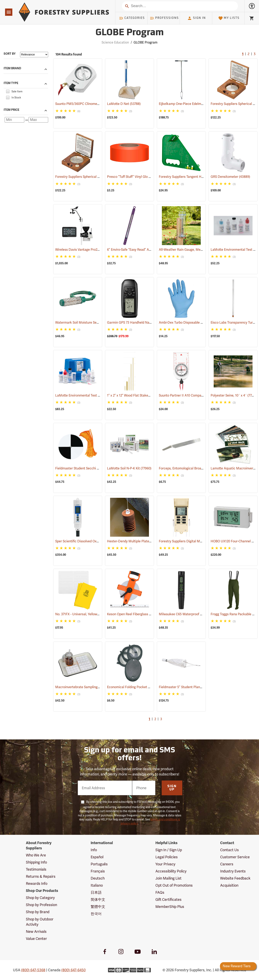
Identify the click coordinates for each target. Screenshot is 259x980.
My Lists (229, 18)
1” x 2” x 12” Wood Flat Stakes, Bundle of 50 (144, 395)
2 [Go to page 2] (249, 54)
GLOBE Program (145, 42)
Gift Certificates (168, 899)
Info (94, 850)
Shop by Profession (41, 905)
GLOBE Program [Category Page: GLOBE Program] (130, 33)
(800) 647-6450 (73, 970)
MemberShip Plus (170, 907)
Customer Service (235, 857)
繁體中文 (98, 907)
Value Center (36, 939)
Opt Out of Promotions (174, 885)
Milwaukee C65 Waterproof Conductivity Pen (197, 614)
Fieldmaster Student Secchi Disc (85, 468)
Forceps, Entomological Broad (187, 468)
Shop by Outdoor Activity (40, 922)
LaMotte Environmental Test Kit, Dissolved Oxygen (98, 395)
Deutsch (98, 878)
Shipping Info (36, 862)
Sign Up (172, 788)
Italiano (97, 885)
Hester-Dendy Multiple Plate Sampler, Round (146, 541)
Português (99, 864)
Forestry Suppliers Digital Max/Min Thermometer (201, 541)
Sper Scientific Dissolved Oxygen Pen (88, 541)
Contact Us (229, 850)
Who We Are (36, 855)
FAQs (160, 892)
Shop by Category (40, 898)
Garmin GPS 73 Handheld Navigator (139, 323)
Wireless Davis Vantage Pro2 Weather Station (95, 250)
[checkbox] (8, 91)
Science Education (115, 42)
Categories (132, 18)
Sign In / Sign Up (169, 850)
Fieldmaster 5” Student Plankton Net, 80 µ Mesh (200, 687)
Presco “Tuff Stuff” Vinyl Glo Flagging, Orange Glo (149, 177)
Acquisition (229, 885)
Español (97, 857)
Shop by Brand (38, 912)
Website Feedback (235, 878)
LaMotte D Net (124, 104)
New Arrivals (36, 931)
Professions (164, 18)
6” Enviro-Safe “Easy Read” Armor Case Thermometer (152, 250)
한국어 (96, 914)
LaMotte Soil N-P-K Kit (129, 468)
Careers (227, 864)
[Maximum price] (38, 120)
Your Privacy (165, 864)
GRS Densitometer (230, 177)
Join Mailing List (168, 878)
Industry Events (233, 871)
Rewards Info (37, 883)
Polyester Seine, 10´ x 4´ (234, 395)
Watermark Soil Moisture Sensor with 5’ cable (94, 323)
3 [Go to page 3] (255, 54)
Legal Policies (167, 857)
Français (98, 871)
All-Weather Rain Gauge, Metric (188, 250)
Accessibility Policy (171, 871)
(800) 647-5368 (33, 970)
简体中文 (98, 899)
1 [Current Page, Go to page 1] (243, 54)
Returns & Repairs (41, 876)
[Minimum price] (14, 120)
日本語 (96, 892)
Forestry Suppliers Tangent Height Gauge (195, 177)
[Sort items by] (34, 55)
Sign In (196, 18)
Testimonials (36, 869)
